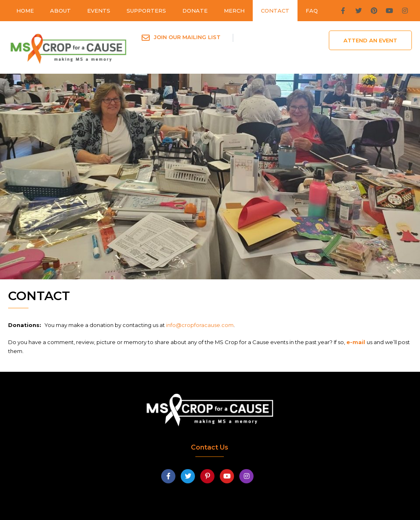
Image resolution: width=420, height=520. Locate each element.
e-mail (357, 342)
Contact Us (210, 447)
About (60, 11)
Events (99, 11)
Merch (234, 11)
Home (25, 11)
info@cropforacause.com (200, 325)
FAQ (312, 11)
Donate (195, 11)
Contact (275, 11)
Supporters (146, 11)
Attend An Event (370, 40)
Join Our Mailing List (187, 37)
